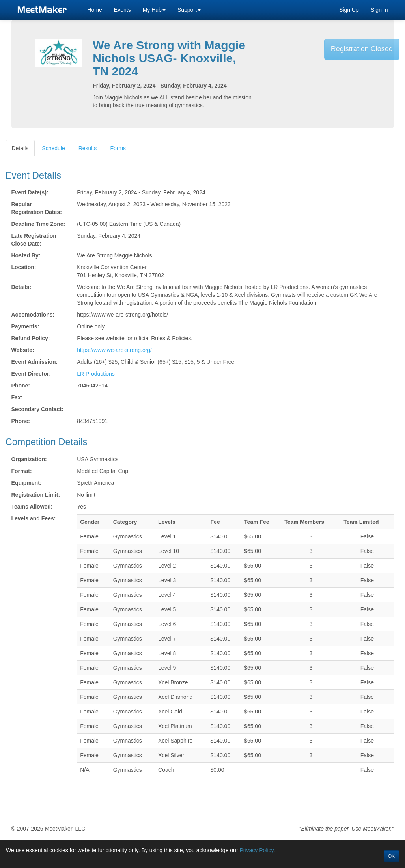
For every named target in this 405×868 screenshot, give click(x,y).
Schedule (53, 148)
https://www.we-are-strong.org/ (114, 350)
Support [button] (189, 10)
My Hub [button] (154, 10)
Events (122, 10)
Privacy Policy (256, 850)
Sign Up (349, 10)
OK (391, 856)
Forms (118, 148)
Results (88, 148)
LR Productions (96, 374)
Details (20, 148)
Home (95, 10)
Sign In (379, 10)
